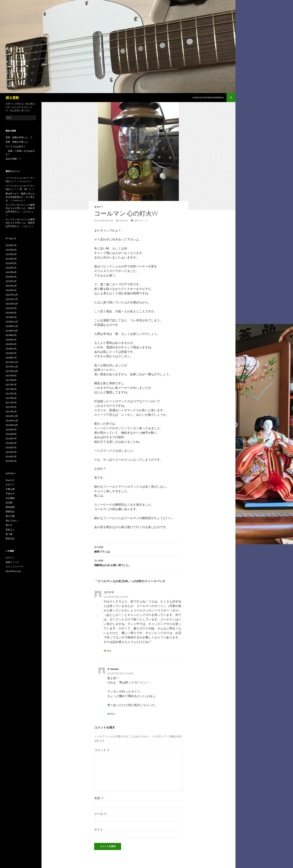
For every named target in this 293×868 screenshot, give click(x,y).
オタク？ (99, 207)
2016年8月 (11, 434)
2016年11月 (12, 421)
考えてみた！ (12, 521)
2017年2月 (11, 407)
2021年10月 (12, 304)
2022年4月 (11, 277)
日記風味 (10, 498)
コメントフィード (15, 567)
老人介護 (10, 516)
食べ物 (9, 534)
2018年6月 (11, 335)
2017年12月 (12, 362)
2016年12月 (12, 416)
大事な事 (10, 489)
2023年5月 (11, 254)
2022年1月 (11, 290)
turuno (123, 221)
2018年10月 (12, 331)
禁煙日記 (10, 512)
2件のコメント (141, 221)
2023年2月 (11, 263)
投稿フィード (12, 562)
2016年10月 (12, 425)
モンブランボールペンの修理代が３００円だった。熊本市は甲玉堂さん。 (20, 208)
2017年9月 (11, 376)
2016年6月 (11, 443)
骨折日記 (10, 538)
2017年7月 (11, 385)
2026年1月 (11, 245)
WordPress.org (13, 571)
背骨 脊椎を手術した (17, 142)
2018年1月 (11, 358)
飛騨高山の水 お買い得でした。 (138, 563)
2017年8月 (11, 380)
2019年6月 (11, 313)
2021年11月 (12, 299)
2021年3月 (11, 308)
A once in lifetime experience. (208, 97)
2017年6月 (11, 389)
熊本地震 (10, 507)
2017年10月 (12, 371)
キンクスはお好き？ (16, 146)
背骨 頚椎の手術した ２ (19, 137)
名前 (99, 798)
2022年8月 (11, 272)
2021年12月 (12, 295)
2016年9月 (11, 430)
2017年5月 (11, 394)
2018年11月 (12, 326)
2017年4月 (11, 398)
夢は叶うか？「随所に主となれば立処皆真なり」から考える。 (20, 197)
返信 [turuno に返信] (113, 714)
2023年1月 (11, 268)
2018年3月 (11, 349)
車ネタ (9, 525)
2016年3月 (11, 456)
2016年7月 (11, 438)
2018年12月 (12, 322)
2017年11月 (12, 367)
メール (100, 814)
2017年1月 (11, 412)
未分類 (9, 503)
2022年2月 (11, 286)
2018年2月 (11, 353)
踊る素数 (12, 98)
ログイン (10, 558)
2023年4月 (11, 259)
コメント (102, 750)
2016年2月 (11, 461)
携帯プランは (138, 549)
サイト (99, 829)
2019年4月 (11, 317)
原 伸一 (24, 189)
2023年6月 (11, 250)
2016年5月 (11, 447)
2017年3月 (11, 403)
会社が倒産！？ (13, 159)
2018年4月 (11, 344)
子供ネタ (10, 494)
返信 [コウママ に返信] (109, 651)
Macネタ (10, 480)
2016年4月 (11, 452)
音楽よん (10, 530)
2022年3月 (11, 281)
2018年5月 (11, 340)
